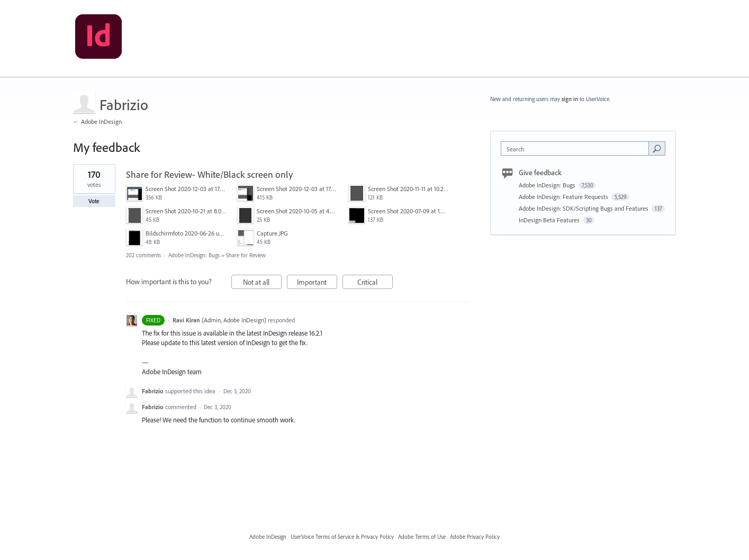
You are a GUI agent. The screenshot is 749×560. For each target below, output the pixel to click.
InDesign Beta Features (550, 220)
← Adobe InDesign (97, 121)
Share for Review (246, 255)
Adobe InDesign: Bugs (194, 255)
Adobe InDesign (268, 537)
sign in (570, 99)
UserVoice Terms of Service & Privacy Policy (342, 537)
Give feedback (540, 173)
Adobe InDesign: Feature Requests (564, 197)
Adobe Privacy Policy (475, 537)
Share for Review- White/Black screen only (209, 174)
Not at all (262, 283)
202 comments (143, 255)
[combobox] (577, 148)
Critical (375, 283)
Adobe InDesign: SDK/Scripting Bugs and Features (584, 208)
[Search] (657, 148)
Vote (94, 201)
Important (317, 283)
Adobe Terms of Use (422, 537)
